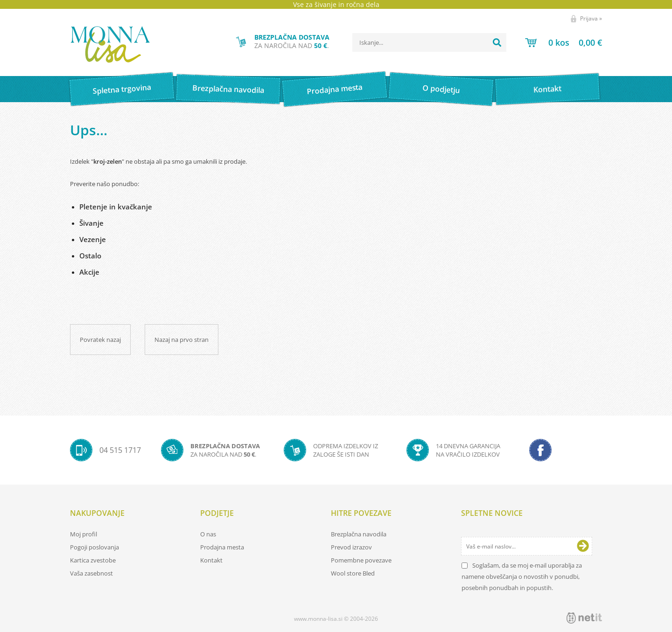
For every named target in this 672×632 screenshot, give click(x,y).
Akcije (89, 272)
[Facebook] (540, 450)
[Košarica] (563, 42)
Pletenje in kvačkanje (116, 207)
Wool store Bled (353, 573)
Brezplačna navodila (228, 89)
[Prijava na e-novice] (583, 546)
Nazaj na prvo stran (182, 340)
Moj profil (84, 534)
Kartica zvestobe (93, 560)
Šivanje (91, 223)
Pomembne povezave (361, 560)
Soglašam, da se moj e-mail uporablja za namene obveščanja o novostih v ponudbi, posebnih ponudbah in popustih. (522, 576)
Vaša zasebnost (91, 573)
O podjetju (441, 89)
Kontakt (548, 89)
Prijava (591, 18)
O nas (208, 534)
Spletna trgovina (122, 89)
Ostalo (90, 256)
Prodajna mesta (334, 89)
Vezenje (93, 239)
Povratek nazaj (100, 340)
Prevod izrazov (351, 547)
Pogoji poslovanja (94, 547)
